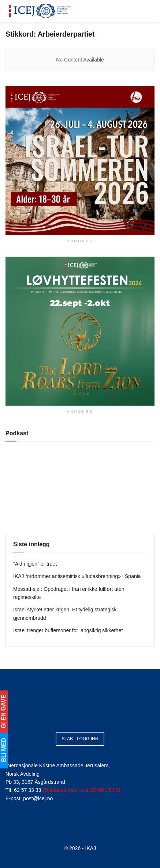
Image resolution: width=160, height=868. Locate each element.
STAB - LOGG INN (80, 739)
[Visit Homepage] (41, 11)
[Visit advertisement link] (80, 161)
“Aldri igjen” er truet (35, 564)
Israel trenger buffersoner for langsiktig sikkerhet (68, 630)
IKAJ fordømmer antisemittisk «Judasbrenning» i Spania (77, 576)
